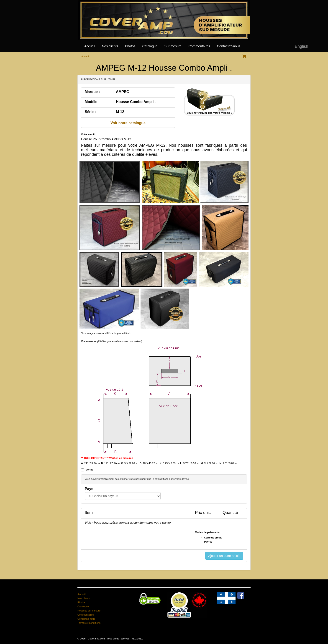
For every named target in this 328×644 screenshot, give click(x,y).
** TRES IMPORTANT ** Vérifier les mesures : (108, 458)
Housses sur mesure (89, 611)
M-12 (120, 112)
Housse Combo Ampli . (136, 102)
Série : (90, 112)
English (301, 46)
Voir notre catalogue (128, 123)
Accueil (90, 46)
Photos (130, 46)
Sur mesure (173, 46)
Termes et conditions (89, 623)
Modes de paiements (207, 532)
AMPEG (123, 92)
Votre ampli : (89, 134)
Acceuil (85, 56)
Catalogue (150, 46)
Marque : (92, 92)
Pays (89, 489)
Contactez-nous (229, 46)
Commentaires (199, 46)
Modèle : (92, 102)
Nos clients (110, 46)
